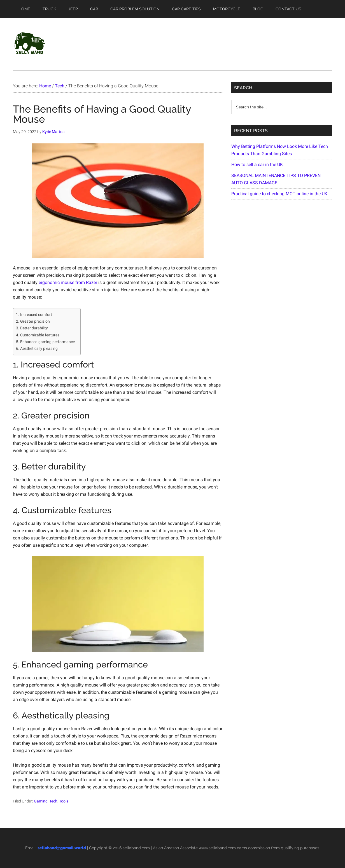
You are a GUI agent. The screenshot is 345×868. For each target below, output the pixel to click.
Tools (64, 801)
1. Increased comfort (34, 315)
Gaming (41, 801)
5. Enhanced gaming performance (45, 342)
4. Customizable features (38, 335)
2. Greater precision (33, 321)
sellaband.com (136, 848)
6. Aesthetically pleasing (37, 349)
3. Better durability (32, 328)
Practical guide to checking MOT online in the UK (279, 194)
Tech (53, 801)
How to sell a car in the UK (257, 165)
